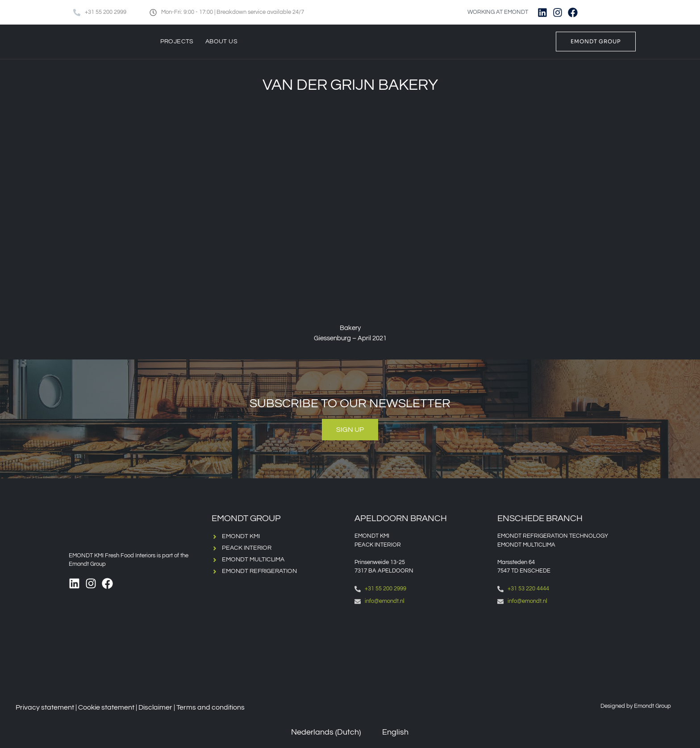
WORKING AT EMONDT (498, 12)
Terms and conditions (210, 707)
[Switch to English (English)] (389, 733)
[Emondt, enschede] (564, 650)
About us (221, 42)
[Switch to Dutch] (597, 12)
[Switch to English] (614, 12)
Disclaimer (155, 707)
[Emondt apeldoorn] (421, 650)
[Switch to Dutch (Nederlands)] (320, 733)
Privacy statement (45, 707)
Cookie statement (106, 707)
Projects (177, 42)
